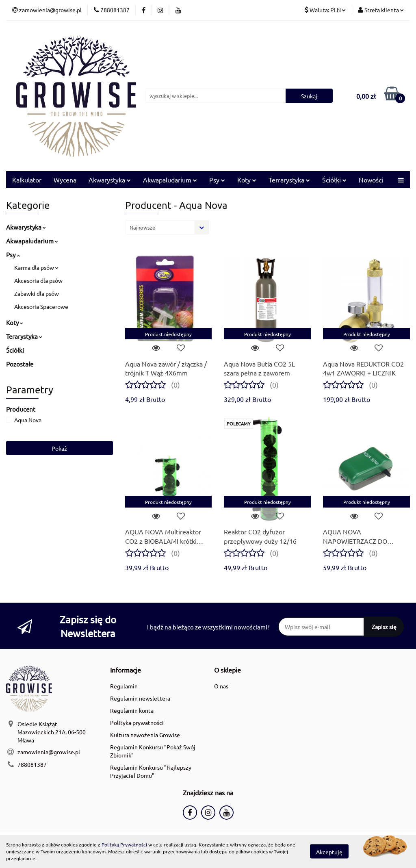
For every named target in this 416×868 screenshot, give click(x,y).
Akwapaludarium (170, 180)
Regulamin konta (132, 710)
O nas (221, 686)
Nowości (371, 180)
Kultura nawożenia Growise (145, 735)
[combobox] (167, 227)
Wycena (65, 180)
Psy (217, 180)
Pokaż (59, 448)
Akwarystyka (110, 180)
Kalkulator (27, 180)
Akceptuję (329, 852)
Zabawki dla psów (37, 293)
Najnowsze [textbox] (142, 227)
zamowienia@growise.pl (49, 752)
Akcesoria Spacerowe (41, 306)
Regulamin (124, 686)
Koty (247, 180)
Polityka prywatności (137, 723)
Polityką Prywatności (124, 844)
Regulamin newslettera (140, 698)
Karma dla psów (36, 267)
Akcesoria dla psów (38, 280)
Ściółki (334, 180)
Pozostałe (20, 364)
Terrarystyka (289, 180)
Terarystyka (24, 336)
